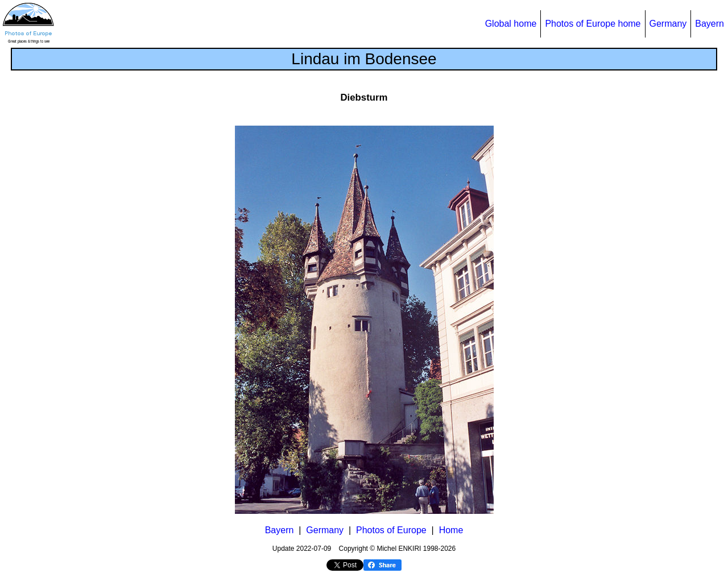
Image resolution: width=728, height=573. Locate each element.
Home (451, 530)
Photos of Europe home (593, 24)
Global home (511, 24)
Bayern (710, 24)
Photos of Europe (391, 530)
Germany (668, 24)
